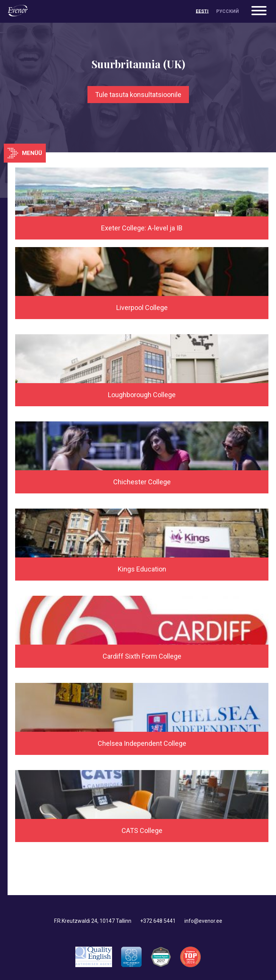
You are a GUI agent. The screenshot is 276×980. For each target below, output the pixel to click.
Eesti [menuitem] (202, 11)
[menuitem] (202, 11)
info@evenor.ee (203, 921)
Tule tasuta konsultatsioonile (138, 95)
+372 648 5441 (158, 921)
